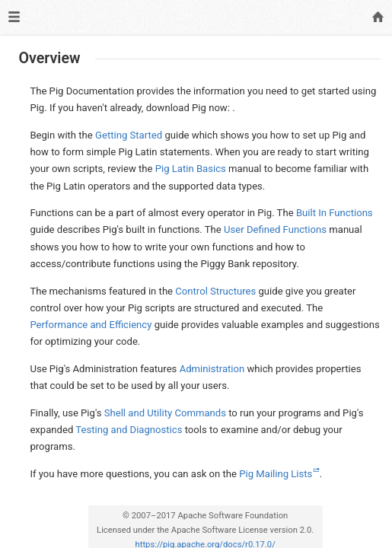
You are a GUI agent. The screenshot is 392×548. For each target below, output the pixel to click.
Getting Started (129, 135)
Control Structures (215, 291)
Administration (212, 369)
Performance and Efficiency (91, 325)
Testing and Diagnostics (129, 430)
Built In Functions (335, 213)
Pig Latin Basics (191, 169)
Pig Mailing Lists (276, 474)
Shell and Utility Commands (165, 413)
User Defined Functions (275, 229)
